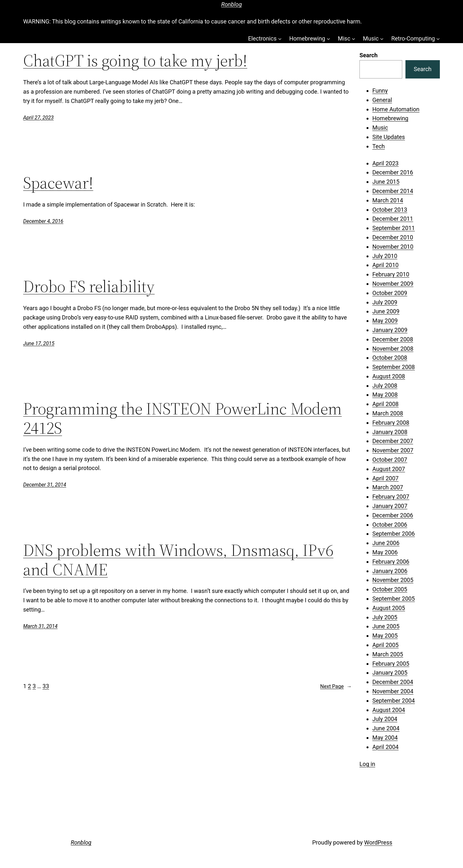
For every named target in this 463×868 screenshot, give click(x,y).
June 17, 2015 (39, 343)
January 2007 (390, 506)
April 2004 (386, 747)
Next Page (336, 687)
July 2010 (385, 256)
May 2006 (385, 552)
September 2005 (394, 599)
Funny (380, 91)
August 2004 (389, 710)
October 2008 (390, 358)
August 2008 (389, 376)
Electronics (262, 38)
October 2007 (390, 460)
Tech (379, 146)
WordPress (378, 842)
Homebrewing (307, 38)
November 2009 (393, 284)
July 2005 (385, 617)
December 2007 (393, 441)
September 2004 (394, 701)
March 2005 (388, 654)
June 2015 (386, 182)
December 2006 (393, 515)
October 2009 (390, 293)
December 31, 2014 (45, 485)
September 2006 (394, 534)
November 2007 (393, 450)
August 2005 (389, 608)
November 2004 (393, 691)
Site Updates (389, 137)
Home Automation (396, 109)
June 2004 (386, 728)
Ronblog (232, 4)
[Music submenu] (382, 39)
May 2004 (385, 738)
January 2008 (390, 432)
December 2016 (393, 172)
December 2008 (393, 339)
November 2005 (393, 580)
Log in (367, 764)
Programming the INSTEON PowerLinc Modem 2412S (182, 418)
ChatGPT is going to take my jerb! (135, 60)
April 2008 (386, 404)
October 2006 (390, 525)
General (382, 100)
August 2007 (389, 469)
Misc (344, 38)
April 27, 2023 (38, 118)
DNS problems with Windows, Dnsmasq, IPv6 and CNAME (178, 560)
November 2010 (393, 247)
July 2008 (385, 386)
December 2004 (393, 682)
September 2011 (394, 228)
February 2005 (391, 664)
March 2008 (388, 413)
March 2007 (388, 487)
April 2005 (386, 645)
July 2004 (385, 719)
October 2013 (390, 210)
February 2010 (391, 274)
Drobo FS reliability (89, 286)
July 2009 (385, 302)
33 (46, 686)
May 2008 (385, 395)
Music (371, 38)
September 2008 (394, 367)
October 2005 (390, 589)
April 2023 (386, 163)
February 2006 (391, 562)
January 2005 (390, 673)
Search (368, 55)
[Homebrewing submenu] (328, 39)
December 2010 (393, 237)
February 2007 (391, 497)
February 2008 (391, 423)
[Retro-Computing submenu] (438, 39)
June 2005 (386, 626)
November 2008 (393, 349)
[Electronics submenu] (280, 39)
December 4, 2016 (43, 221)
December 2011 (393, 219)
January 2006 (390, 571)
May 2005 (385, 636)
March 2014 (388, 200)
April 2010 (386, 265)
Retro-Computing (413, 38)
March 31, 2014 (40, 626)
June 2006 (386, 543)
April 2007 (386, 478)
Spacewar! (58, 183)
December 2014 (393, 191)
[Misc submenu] (354, 39)
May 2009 (385, 321)
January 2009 (390, 330)
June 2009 (386, 311)
